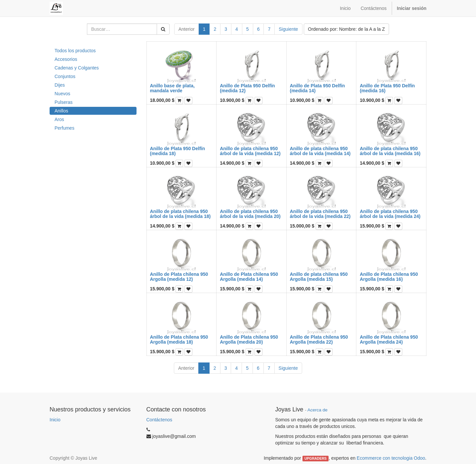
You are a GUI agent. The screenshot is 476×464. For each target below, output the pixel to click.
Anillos (61, 111)
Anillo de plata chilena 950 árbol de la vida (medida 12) (250, 151)
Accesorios (66, 59)
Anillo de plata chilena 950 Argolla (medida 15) (319, 277)
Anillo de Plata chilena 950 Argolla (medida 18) (179, 339)
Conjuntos (65, 76)
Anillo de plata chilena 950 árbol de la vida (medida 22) (320, 214)
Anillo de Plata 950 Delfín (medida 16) (387, 88)
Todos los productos (75, 51)
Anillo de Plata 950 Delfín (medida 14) (317, 88)
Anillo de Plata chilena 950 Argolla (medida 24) (389, 339)
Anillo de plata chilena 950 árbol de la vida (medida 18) (180, 214)
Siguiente (288, 29)
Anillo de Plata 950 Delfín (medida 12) (247, 88)
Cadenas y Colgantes (77, 68)
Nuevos (62, 94)
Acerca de (317, 410)
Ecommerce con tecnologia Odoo (391, 458)
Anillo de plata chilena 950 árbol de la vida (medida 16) (390, 151)
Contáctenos (159, 420)
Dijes (60, 85)
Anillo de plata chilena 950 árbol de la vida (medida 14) (320, 151)
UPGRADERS (316, 458)
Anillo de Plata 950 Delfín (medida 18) (178, 151)
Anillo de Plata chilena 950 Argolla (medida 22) (319, 339)
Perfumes (64, 128)
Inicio (55, 420)
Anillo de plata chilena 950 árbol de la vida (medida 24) (390, 214)
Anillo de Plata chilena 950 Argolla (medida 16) (389, 277)
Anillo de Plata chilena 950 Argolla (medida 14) (249, 277)
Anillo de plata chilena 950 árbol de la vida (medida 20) (250, 214)
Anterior (187, 29)
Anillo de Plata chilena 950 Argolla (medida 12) (179, 277)
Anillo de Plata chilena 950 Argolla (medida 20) (249, 339)
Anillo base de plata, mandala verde (172, 88)
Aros (59, 119)
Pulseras (63, 102)
